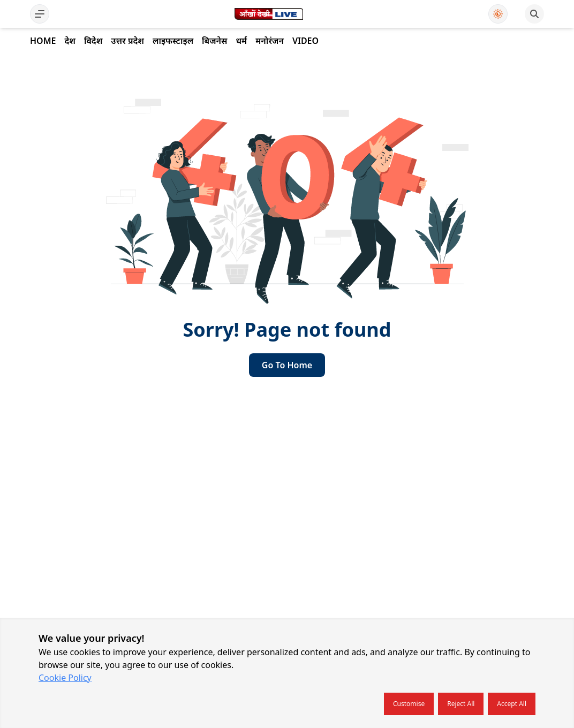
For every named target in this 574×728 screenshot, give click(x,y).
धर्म (241, 41)
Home (43, 41)
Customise (409, 704)
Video (305, 41)
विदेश (93, 41)
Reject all (461, 704)
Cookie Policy (65, 678)
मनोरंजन (270, 41)
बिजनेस (214, 41)
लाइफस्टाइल (173, 41)
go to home (287, 365)
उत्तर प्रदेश (127, 41)
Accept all (512, 704)
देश (70, 41)
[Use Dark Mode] (498, 14)
